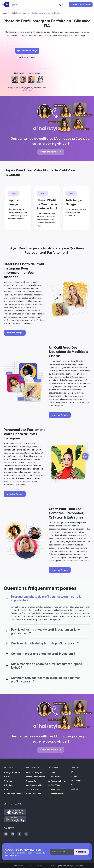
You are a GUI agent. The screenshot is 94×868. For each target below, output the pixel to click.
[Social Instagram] (13, 834)
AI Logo (52, 772)
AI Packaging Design (57, 781)
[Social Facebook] (19, 834)
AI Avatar (8, 777)
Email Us (74, 789)
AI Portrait (8, 781)
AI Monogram (54, 789)
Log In (60, 5)
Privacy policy (36, 866)
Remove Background (35, 772)
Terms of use (18, 866)
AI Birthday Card (56, 777)
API (72, 772)
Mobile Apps (76, 780)
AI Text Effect (54, 785)
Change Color (32, 781)
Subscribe (81, 852)
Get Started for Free (81, 5)
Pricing (74, 776)
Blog (73, 785)
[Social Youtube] (6, 834)
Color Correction (34, 794)
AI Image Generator (12, 772)
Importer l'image (27, 50)
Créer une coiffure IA (51, 152)
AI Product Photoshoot (13, 794)
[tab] (47, 600)
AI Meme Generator (57, 794)
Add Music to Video (35, 785)
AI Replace (8, 785)
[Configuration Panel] (7, 598)
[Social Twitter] (26, 834)
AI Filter (7, 789)
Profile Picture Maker (35, 777)
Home (4, 13)
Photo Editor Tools (19, 13)
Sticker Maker (32, 789)
